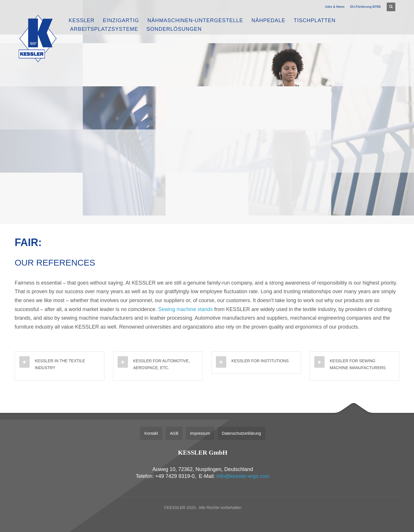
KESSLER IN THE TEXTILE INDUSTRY (60, 364)
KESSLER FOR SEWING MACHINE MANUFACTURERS (358, 364)
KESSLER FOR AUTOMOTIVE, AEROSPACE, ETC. (161, 364)
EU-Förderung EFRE (365, 7)
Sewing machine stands (185, 309)
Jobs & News (335, 7)
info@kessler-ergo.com (243, 476)
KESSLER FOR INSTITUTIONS (260, 361)
